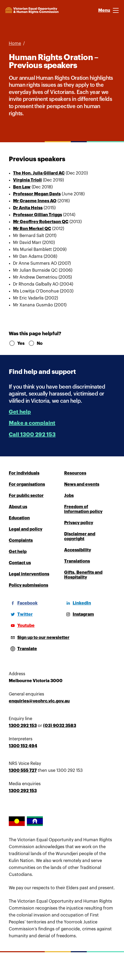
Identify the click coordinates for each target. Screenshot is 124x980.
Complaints (21, 540)
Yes (16, 343)
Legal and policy (26, 529)
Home (15, 44)
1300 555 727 (23, 770)
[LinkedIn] (78, 603)
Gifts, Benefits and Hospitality (83, 575)
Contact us (20, 563)
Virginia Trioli (27, 180)
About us (18, 507)
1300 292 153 (23, 726)
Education (19, 518)
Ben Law (22, 187)
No (35, 343)
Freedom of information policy (83, 509)
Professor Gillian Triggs (38, 215)
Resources (75, 473)
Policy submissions (28, 585)
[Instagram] (79, 614)
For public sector (26, 496)
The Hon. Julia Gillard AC (39, 173)
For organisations (27, 484)
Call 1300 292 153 (32, 435)
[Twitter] (21, 614)
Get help (20, 412)
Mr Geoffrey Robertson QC (41, 222)
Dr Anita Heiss (28, 208)
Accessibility (78, 550)
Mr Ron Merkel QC (32, 229)
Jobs (69, 496)
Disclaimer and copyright (80, 536)
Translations (77, 561)
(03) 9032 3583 (60, 726)
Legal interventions (29, 574)
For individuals (24, 473)
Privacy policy (79, 523)
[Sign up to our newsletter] (39, 638)
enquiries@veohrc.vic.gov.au (39, 701)
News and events (82, 484)
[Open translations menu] (23, 649)
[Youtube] (22, 626)
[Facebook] (23, 603)
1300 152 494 (23, 746)
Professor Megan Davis (37, 194)
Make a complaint (32, 423)
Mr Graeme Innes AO (35, 201)
